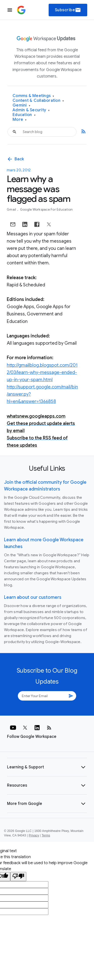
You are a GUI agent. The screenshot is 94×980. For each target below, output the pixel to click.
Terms (46, 835)
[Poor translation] (18, 877)
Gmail (12, 209)
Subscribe (68, 10)
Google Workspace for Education (46, 209)
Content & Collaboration (38, 101)
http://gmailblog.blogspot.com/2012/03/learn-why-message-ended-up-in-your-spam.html (42, 372)
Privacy (34, 835)
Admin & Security (31, 110)
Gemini (21, 105)
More (20, 120)
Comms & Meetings (33, 96)
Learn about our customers (33, 597)
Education (24, 115)
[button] (47, 767)
